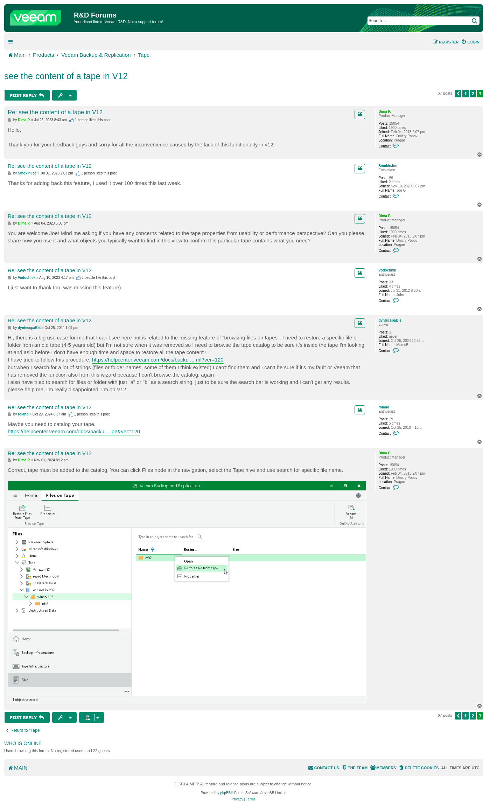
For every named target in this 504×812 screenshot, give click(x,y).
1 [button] (465, 94)
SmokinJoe (388, 166)
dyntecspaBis (390, 320)
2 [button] (473, 94)
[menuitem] (470, 42)
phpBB (225, 793)
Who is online (23, 743)
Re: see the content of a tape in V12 (55, 112)
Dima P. (384, 112)
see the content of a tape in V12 (66, 76)
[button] (458, 94)
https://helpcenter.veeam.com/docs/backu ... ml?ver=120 (158, 360)
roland (384, 407)
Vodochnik (387, 270)
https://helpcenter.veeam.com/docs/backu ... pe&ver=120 (74, 431)
